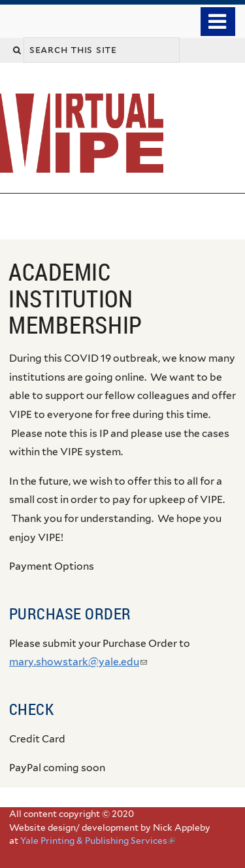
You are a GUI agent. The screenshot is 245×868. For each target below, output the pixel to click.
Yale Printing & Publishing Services (98, 841)
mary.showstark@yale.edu (78, 662)
